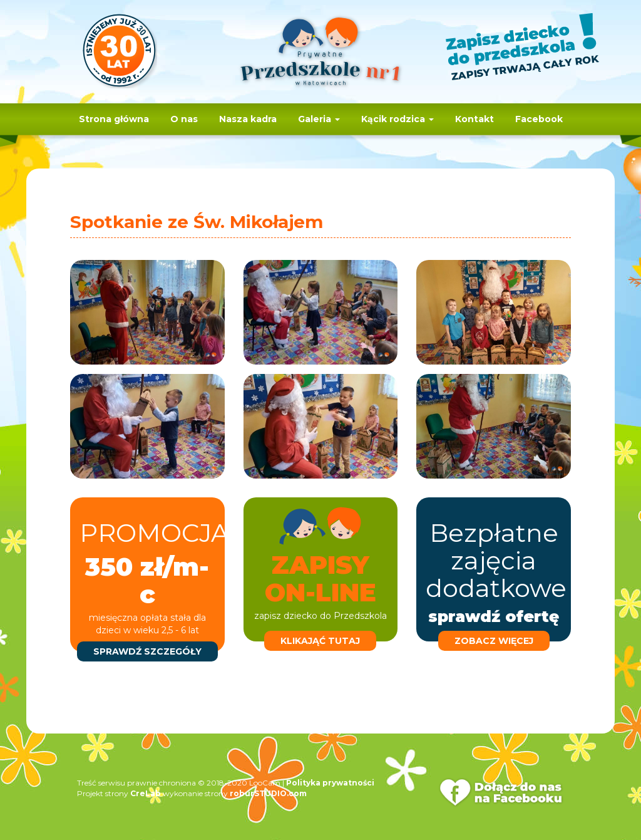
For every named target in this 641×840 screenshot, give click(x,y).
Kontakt (474, 119)
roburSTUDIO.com (268, 793)
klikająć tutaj (320, 641)
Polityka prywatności (330, 783)
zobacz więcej (494, 641)
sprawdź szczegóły (147, 651)
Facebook (539, 119)
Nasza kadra (248, 119)
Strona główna (114, 119)
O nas (184, 119)
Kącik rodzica (397, 119)
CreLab (146, 793)
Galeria (319, 119)
